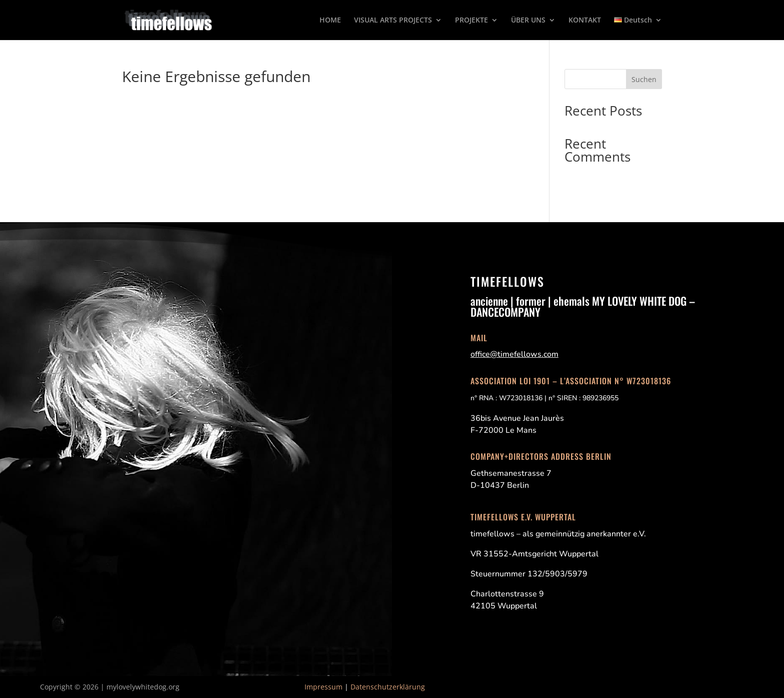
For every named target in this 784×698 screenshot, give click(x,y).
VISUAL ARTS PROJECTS (393, 21)
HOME (330, 21)
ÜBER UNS (528, 21)
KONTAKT (585, 21)
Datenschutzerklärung (388, 687)
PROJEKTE (471, 21)
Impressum (323, 687)
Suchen (644, 79)
